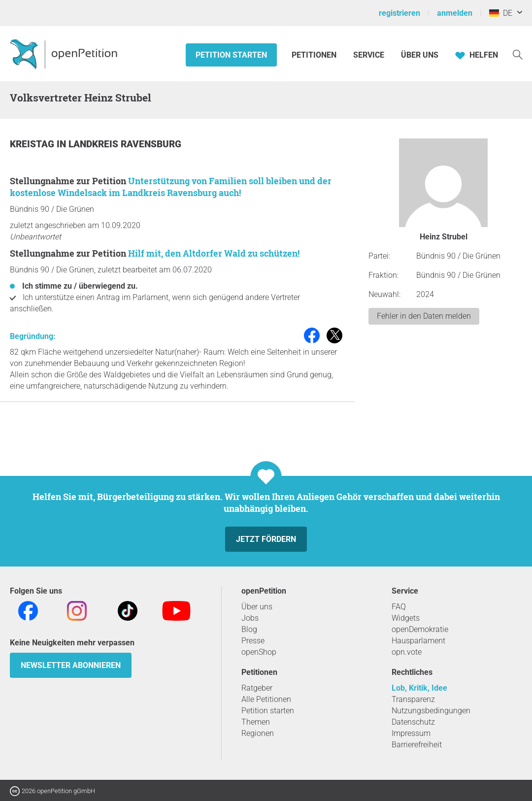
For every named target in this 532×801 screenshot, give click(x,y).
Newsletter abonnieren (71, 665)
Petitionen (315, 55)
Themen (256, 722)
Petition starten (231, 55)
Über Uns (420, 55)
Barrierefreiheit (417, 745)
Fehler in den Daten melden (424, 316)
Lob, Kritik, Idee (419, 688)
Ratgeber (257, 688)
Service (369, 55)
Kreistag (33, 144)
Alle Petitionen (266, 699)
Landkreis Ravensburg (125, 144)
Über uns (257, 607)
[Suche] (518, 54)
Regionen (258, 733)
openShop (259, 652)
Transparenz (413, 699)
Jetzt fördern (266, 539)
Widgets (406, 618)
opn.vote (407, 652)
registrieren (399, 13)
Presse (253, 641)
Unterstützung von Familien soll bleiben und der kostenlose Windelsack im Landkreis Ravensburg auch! (171, 187)
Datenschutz (413, 722)
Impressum (411, 733)
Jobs (250, 618)
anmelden (455, 13)
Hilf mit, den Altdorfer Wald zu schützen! (214, 253)
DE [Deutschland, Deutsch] (501, 13)
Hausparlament (418, 641)
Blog (249, 629)
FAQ (399, 607)
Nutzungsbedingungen (431, 711)
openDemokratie (420, 629)
